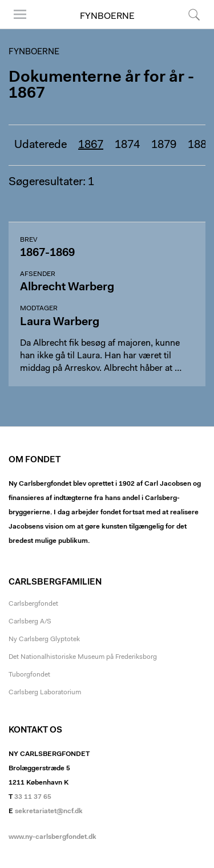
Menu (20, 14)
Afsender (38, 274)
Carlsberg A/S (30, 622)
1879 (164, 145)
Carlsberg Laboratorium (45, 693)
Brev (29, 240)
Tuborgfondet (29, 675)
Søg (194, 14)
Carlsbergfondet (33, 604)
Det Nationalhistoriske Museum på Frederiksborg (83, 657)
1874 (127, 145)
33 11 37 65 (33, 797)
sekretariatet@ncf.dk (49, 811)
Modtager (39, 309)
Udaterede (41, 145)
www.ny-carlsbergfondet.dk (53, 837)
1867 (91, 145)
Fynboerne (107, 17)
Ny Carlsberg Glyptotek (44, 639)
